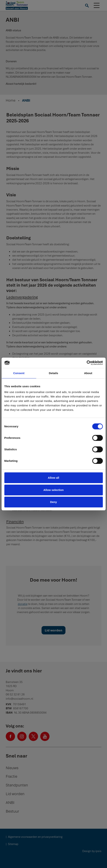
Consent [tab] (19, 373)
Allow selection (53, 490)
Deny (53, 502)
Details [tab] (54, 373)
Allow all (53, 478)
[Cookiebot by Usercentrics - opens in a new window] (87, 363)
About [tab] (88, 373)
